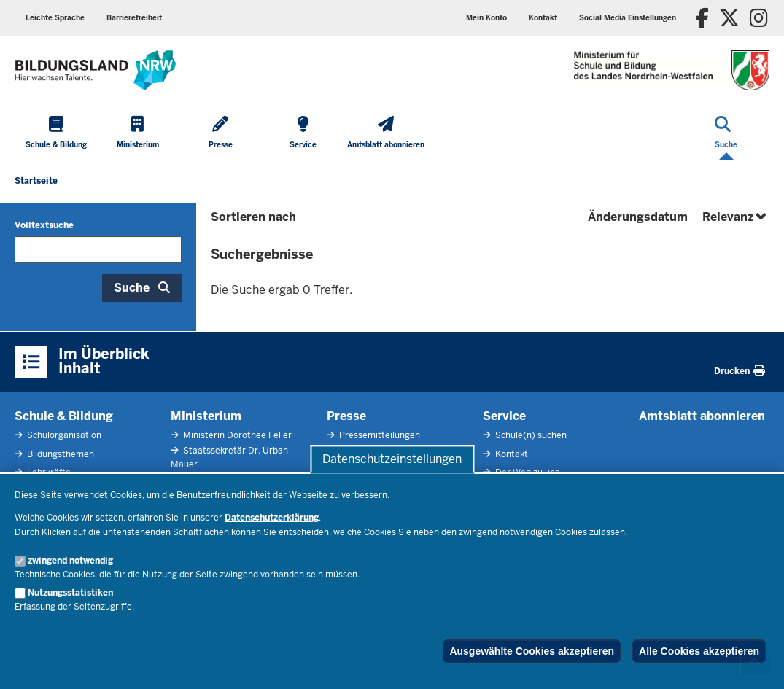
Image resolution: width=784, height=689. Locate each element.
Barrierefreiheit (134, 18)
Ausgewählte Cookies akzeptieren (532, 651)
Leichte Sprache (55, 18)
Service (504, 416)
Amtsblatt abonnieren (702, 416)
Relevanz (736, 217)
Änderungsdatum (638, 217)
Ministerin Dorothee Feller (236, 435)
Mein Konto (486, 18)
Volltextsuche (44, 225)
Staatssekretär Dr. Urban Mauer (229, 458)
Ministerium (206, 416)
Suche (132, 288)
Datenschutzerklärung (272, 518)
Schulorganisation (63, 435)
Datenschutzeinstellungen (392, 459)
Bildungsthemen (59, 454)
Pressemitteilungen (379, 435)
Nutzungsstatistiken (70, 593)
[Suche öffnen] (726, 133)
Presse (346, 416)
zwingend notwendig (70, 561)
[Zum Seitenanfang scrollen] (755, 662)
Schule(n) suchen (530, 435)
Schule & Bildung (64, 416)
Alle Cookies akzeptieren (699, 651)
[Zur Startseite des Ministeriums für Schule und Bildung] (96, 70)
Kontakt (543, 18)
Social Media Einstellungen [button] (628, 18)
